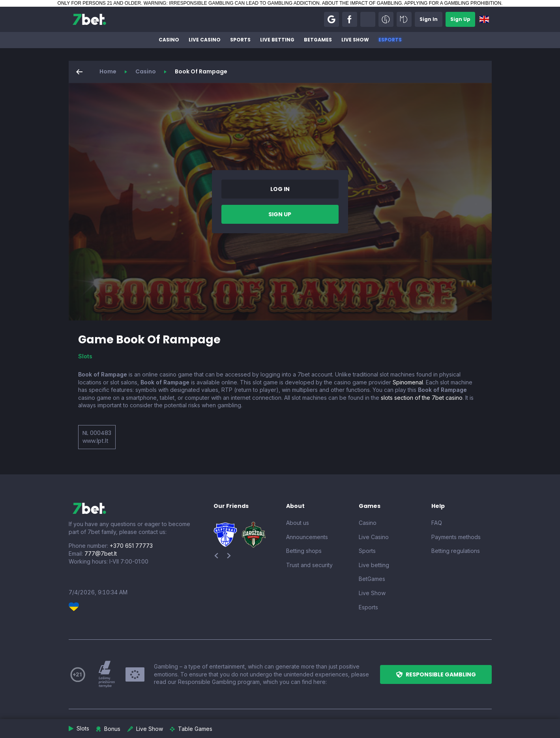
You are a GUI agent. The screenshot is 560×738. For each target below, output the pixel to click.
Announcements (307, 537)
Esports (390, 40)
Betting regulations (456, 551)
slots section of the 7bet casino (422, 398)
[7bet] (89, 19)
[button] (332, 19)
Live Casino (205, 40)
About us (298, 523)
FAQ (437, 523)
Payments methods (456, 537)
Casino (169, 40)
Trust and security (309, 565)
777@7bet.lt (101, 553)
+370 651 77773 (131, 546)
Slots (85, 356)
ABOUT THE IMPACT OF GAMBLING (362, 3)
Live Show (355, 40)
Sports (240, 40)
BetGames (318, 40)
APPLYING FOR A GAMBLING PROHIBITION (453, 3)
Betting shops (304, 551)
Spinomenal (408, 382)
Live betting (277, 40)
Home (108, 71)
